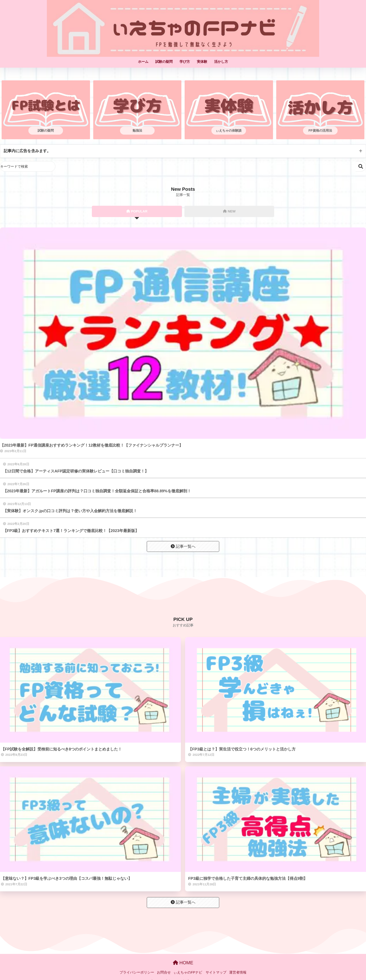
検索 (361, 167)
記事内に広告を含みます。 (27, 151)
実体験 (202, 62)
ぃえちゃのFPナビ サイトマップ (200, 973)
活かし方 (221, 62)
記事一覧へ (183, 547)
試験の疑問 (164, 62)
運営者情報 (238, 973)
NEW (229, 212)
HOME (183, 963)
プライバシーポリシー (137, 973)
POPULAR (137, 212)
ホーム (143, 62)
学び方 (185, 62)
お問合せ (164, 973)
